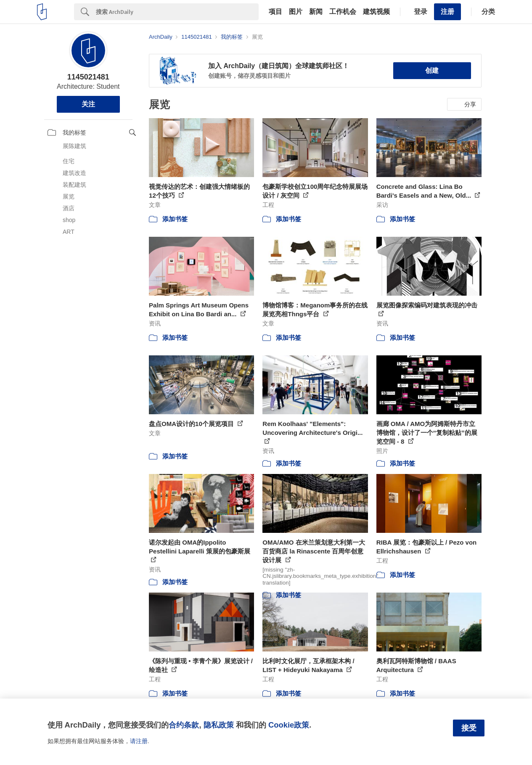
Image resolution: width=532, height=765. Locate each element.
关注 (88, 104)
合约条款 (184, 725)
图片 (296, 12)
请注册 (139, 741)
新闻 (316, 12)
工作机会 (343, 12)
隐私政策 (219, 725)
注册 (447, 12)
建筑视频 (376, 12)
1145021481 (88, 77)
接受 (469, 728)
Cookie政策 (289, 725)
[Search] (177, 12)
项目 (275, 12)
